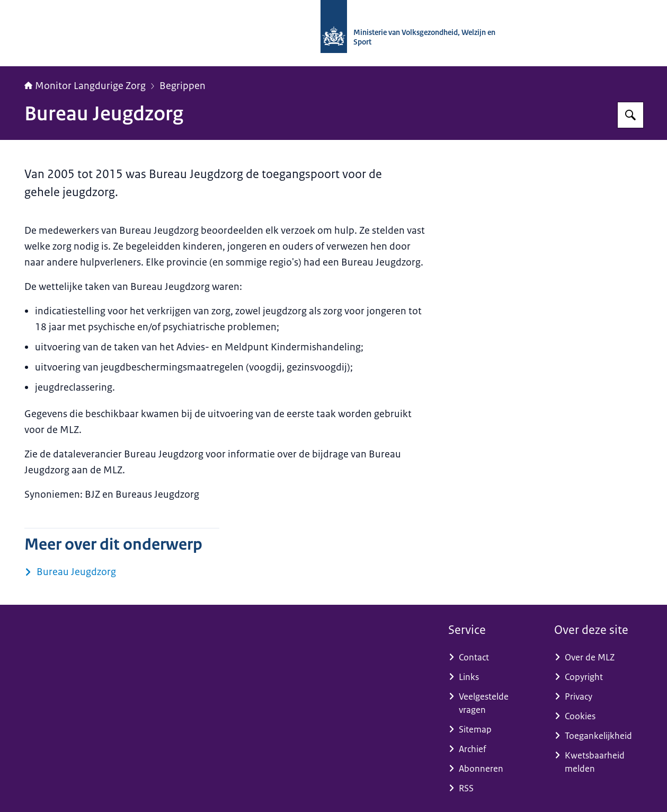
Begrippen (183, 86)
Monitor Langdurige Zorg (85, 86)
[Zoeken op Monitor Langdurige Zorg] (630, 115)
